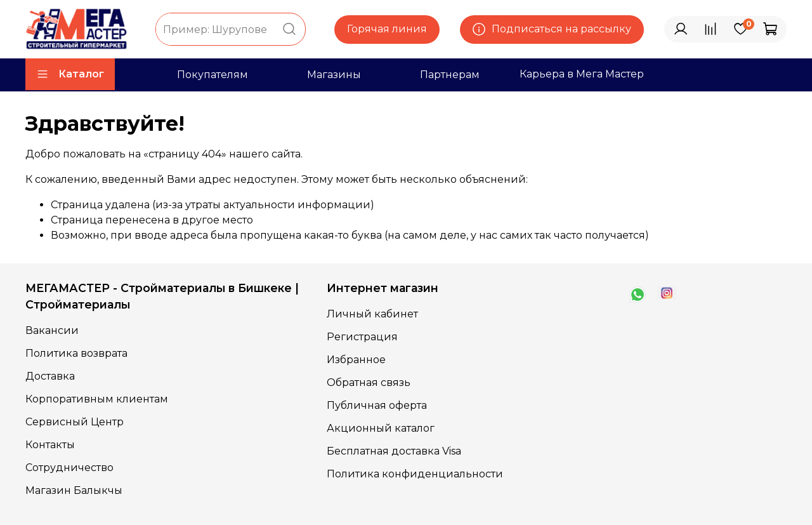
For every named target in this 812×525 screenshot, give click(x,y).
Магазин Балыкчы (74, 490)
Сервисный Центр (75, 422)
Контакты (50, 445)
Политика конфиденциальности (415, 474)
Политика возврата (76, 353)
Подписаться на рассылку (552, 29)
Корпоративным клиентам (97, 399)
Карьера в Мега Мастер (582, 74)
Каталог (70, 74)
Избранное (356, 360)
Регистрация (362, 337)
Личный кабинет (372, 314)
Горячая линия (387, 29)
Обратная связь (369, 382)
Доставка (50, 376)
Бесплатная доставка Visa (394, 451)
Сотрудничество (69, 468)
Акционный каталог (381, 428)
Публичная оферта (377, 405)
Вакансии (52, 330)
